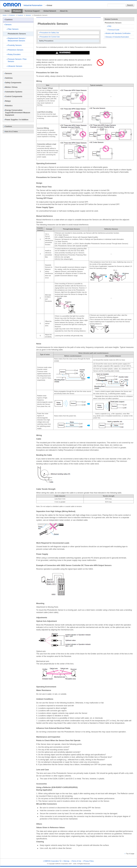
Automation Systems (13, 92)
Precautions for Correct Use (49, 37)
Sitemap (66, 861)
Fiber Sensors (13, 29)
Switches (8, 78)
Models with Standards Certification (118, 33)
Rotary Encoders (14, 54)
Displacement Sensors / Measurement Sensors (16, 40)
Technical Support (32, 11)
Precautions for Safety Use (49, 33)
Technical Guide (113, 30)
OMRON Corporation (52, 861)
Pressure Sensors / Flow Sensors (17, 60)
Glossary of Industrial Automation (117, 37)
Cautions (20, 15)
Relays (8, 101)
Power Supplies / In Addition (16, 120)
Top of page (129, 854)
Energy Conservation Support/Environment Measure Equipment (17, 113)
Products (17, 11)
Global (49, 5)
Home (7, 11)
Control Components (13, 96)
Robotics (8, 106)
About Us (64, 11)
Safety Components (13, 83)
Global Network (50, 11)
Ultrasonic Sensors (15, 66)
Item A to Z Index (11, 131)
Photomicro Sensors (15, 50)
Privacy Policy (88, 861)
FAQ (109, 26)
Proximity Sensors (14, 45)
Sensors (28, 15)
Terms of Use (76, 861)
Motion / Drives (11, 87)
